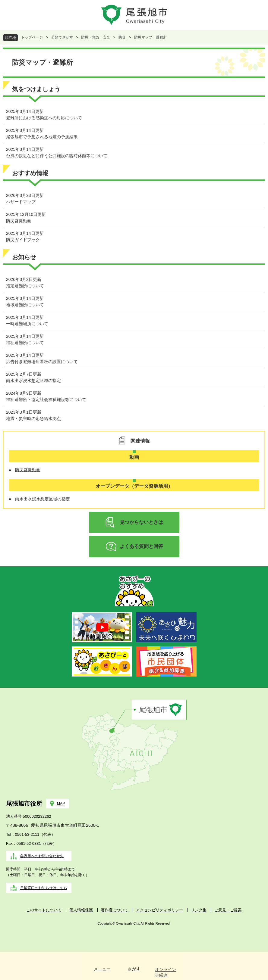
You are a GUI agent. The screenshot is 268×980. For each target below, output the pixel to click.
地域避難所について (25, 305)
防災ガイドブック (23, 240)
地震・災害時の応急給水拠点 (33, 418)
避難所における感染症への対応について (44, 118)
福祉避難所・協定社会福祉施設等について (46, 400)
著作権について (114, 910)
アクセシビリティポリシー (159, 910)
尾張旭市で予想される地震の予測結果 (42, 137)
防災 (122, 37)
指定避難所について (25, 286)
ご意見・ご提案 (228, 910)
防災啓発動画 (19, 221)
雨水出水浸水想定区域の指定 (33, 381)
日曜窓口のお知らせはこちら (44, 888)
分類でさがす (62, 37)
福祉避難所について (25, 343)
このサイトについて (44, 910)
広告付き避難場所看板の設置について (42, 362)
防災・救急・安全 (96, 37)
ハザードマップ (21, 202)
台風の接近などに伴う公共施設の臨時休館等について (57, 156)
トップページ (32, 37)
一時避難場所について (27, 324)
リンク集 (199, 910)
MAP (61, 804)
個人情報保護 (81, 910)
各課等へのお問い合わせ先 (42, 856)
